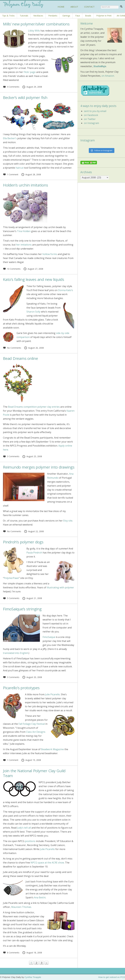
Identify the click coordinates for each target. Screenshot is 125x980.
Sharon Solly (33, 312)
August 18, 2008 (32, 953)
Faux (78, 16)
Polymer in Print (104, 16)
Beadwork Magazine (52, 749)
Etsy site (68, 521)
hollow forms (50, 254)
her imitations (24, 245)
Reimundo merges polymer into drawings (39, 467)
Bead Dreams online (20, 358)
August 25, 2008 (32, 456)
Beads (88, 16)
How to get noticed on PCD (112, 977)
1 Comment (11, 174)
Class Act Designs (36, 732)
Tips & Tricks (8, 16)
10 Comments (12, 269)
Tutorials (24, 16)
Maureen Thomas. (21, 907)
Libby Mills (34, 31)
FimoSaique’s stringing (22, 609)
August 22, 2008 (34, 531)
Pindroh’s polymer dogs (23, 542)
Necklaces (38, 16)
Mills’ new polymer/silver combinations (36, 24)
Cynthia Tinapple (33, 977)
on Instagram (91, 123)
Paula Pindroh (34, 553)
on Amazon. (108, 76)
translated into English (16, 653)
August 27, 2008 (33, 269)
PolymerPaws (11, 578)
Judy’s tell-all (24, 828)
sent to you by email (95, 111)
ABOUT (74, 7)
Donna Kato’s (66, 290)
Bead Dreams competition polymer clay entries (34, 407)
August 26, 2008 (34, 348)
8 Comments (11, 953)
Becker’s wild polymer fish (25, 97)
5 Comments (11, 598)
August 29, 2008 (32, 87)
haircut (20, 168)
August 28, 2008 (31, 174)
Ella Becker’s (10, 138)
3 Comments (11, 456)
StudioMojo (100, 66)
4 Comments (11, 87)
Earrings (66, 16)
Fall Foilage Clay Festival (32, 724)
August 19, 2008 (31, 760)
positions (30, 841)
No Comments (12, 348)
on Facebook (91, 115)
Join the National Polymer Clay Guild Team (34, 773)
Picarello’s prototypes (21, 688)
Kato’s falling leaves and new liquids (34, 279)
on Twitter (90, 119)
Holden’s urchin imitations (25, 185)
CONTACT (89, 7)
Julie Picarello (52, 694)
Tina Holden (24, 231)
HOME (61, 7)
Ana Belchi (40, 897)
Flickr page (30, 72)
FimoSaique (49, 637)
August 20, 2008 (32, 677)
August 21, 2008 (32, 598)
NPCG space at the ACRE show (47, 863)
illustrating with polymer (60, 587)
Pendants (53, 16)
